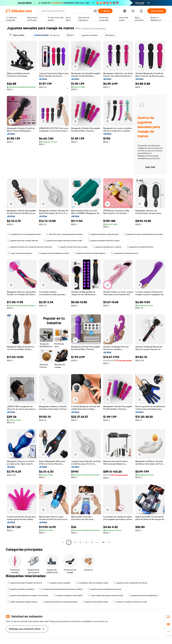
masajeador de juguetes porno (124, 253)
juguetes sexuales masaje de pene (103, 234)
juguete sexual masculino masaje (72, 247)
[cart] (133, 11)
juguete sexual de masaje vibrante (23, 241)
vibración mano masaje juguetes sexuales (64, 234)
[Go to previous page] (63, 542)
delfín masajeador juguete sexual (22, 602)
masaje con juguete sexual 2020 (68, 595)
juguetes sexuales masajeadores (143, 595)
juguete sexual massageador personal (104, 589)
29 (103, 542)
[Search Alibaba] (66, 11)
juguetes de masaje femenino (140, 247)
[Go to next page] (109, 542)
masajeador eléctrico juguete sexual (92, 583)
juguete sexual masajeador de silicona (131, 583)
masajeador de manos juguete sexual (24, 234)
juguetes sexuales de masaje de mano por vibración (30, 247)
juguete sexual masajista (59, 583)
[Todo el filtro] (17, 35)
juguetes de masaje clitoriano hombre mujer (63, 241)
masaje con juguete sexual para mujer (130, 602)
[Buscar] (105, 11)
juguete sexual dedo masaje (95, 602)
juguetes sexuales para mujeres (107, 247)
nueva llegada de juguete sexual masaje (105, 595)
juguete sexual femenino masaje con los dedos (28, 595)
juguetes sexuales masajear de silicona (25, 583)
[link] (168, 617)
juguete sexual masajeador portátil (53, 253)
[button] (95, 11)
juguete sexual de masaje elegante (90, 253)
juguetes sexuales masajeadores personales (143, 234)
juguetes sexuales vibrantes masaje (104, 241)
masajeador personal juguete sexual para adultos (61, 589)
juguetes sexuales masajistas (21, 589)
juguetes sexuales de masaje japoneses (60, 602)
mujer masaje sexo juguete (20, 253)
